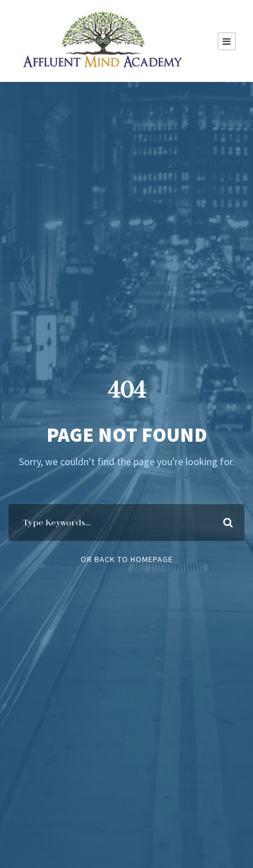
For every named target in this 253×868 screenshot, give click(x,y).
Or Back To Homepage (127, 559)
